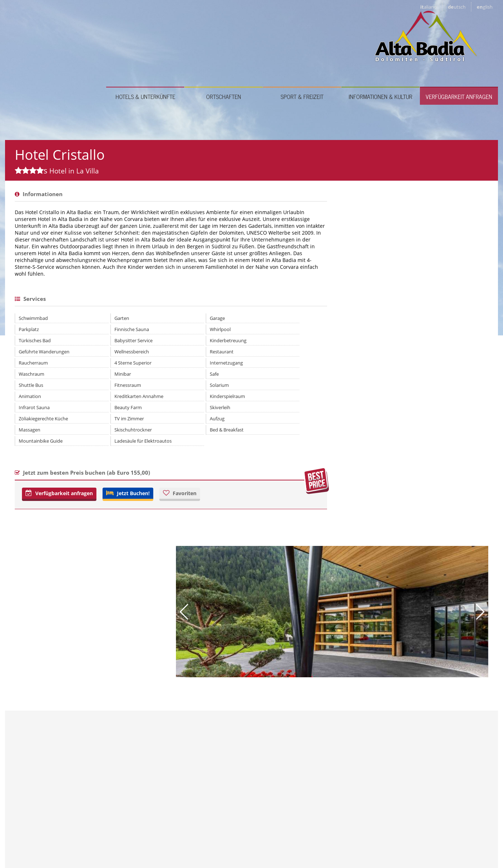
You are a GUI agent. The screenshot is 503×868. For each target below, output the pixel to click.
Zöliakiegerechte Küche (43, 478)
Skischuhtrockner (107, 489)
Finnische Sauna (106, 389)
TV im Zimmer (103, 478)
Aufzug (166, 478)
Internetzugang (175, 422)
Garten (96, 378)
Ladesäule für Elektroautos (117, 500)
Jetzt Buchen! (128, 553)
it (429, 7)
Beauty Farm (102, 467)
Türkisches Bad (35, 400)
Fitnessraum (102, 444)
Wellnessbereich (106, 411)
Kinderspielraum (176, 456)
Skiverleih (169, 467)
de (457, 7)
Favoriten (180, 553)
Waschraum (31, 433)
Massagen (30, 489)
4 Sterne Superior (107, 422)
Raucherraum (33, 422)
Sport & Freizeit (302, 51)
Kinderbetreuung (177, 400)
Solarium (168, 444)
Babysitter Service (108, 400)
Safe (163, 433)
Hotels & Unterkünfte (145, 51)
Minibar (97, 433)
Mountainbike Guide (41, 500)
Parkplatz (29, 389)
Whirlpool (169, 389)
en (485, 7)
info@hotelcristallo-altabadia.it (332, 716)
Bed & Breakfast (176, 489)
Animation (30, 456)
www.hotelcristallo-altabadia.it (339, 705)
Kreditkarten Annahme (113, 456)
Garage (166, 378)
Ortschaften (224, 51)
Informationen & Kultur (380, 51)
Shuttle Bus (31, 444)
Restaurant (171, 411)
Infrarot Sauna (34, 467)
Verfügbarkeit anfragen (459, 51)
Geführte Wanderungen (44, 411)
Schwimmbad (33, 378)
